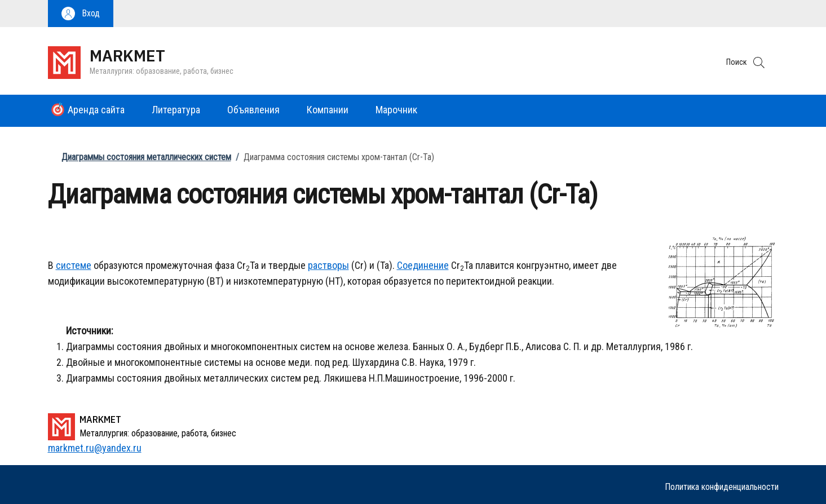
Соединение (423, 265)
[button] (81, 14)
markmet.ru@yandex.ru (95, 448)
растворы (328, 265)
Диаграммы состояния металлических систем (146, 157)
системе (74, 265)
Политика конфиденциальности (722, 487)
